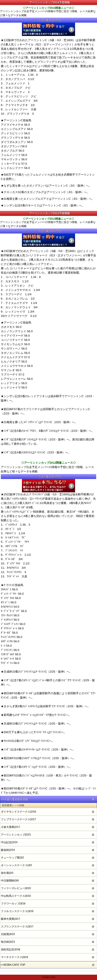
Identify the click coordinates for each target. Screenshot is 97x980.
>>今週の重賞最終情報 (14, 799)
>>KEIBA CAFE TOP (13, 965)
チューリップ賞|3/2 (12, 858)
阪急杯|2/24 (8, 850)
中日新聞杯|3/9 (10, 881)
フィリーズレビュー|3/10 (16, 888)
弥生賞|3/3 (7, 873)
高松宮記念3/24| (11, 949)
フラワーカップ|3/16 (13, 904)
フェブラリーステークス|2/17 (19, 819)
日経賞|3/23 (8, 934)
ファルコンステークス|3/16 (17, 911)
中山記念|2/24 (9, 842)
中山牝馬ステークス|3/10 (16, 896)
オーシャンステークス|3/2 (16, 865)
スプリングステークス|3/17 (17, 926)
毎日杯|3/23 (8, 942)
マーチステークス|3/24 (15, 957)
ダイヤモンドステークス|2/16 (19, 812)
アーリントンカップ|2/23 (16, 835)
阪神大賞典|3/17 (11, 919)
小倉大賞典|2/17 (11, 827)
